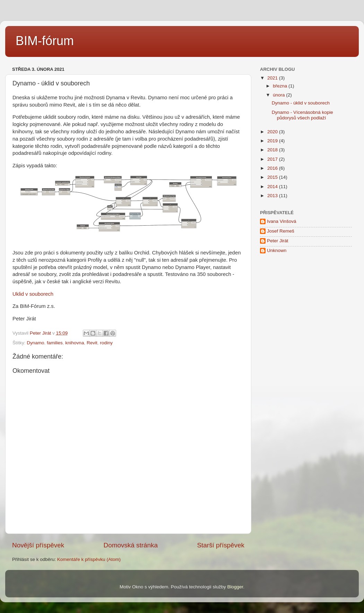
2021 (273, 78)
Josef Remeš (281, 231)
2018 (273, 150)
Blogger (235, 587)
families (55, 343)
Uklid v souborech (33, 294)
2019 (273, 141)
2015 (273, 177)
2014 (273, 187)
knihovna (75, 343)
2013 (273, 196)
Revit (92, 343)
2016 (273, 168)
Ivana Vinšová (282, 221)
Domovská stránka (131, 545)
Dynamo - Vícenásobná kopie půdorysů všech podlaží (302, 115)
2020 (273, 132)
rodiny (106, 343)
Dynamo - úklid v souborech (301, 103)
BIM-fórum (45, 41)
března (281, 86)
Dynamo (35, 343)
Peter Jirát (278, 241)
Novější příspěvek (38, 545)
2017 (273, 159)
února (279, 95)
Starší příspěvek (221, 545)
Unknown (277, 250)
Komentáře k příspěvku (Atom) (89, 559)
